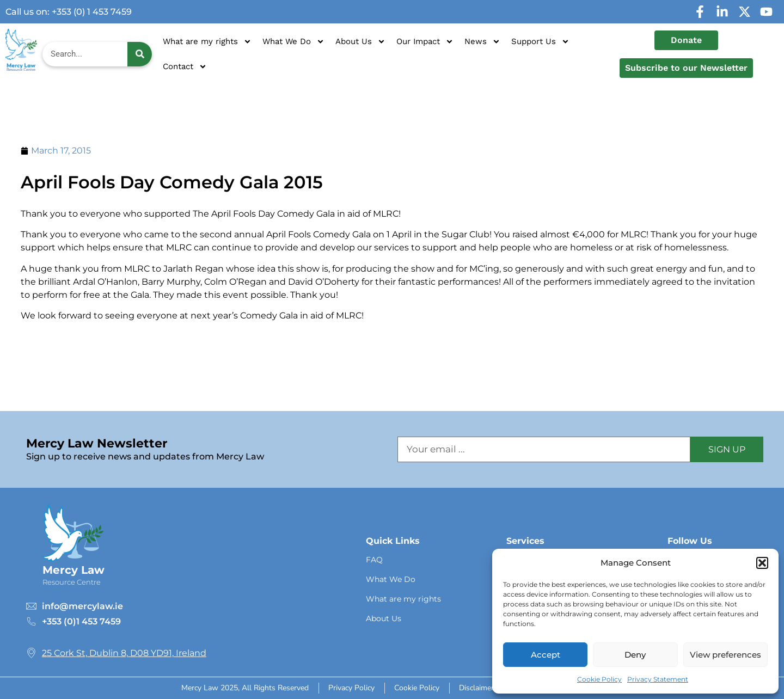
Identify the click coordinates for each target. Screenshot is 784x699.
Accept (546, 655)
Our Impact (425, 42)
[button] (762, 563)
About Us (360, 42)
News (482, 42)
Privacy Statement (658, 679)
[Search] (140, 54)
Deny (635, 655)
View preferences (725, 655)
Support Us (540, 42)
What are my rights (207, 42)
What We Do (293, 42)
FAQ (374, 560)
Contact (185, 67)
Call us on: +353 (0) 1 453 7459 (69, 12)
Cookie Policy (599, 679)
